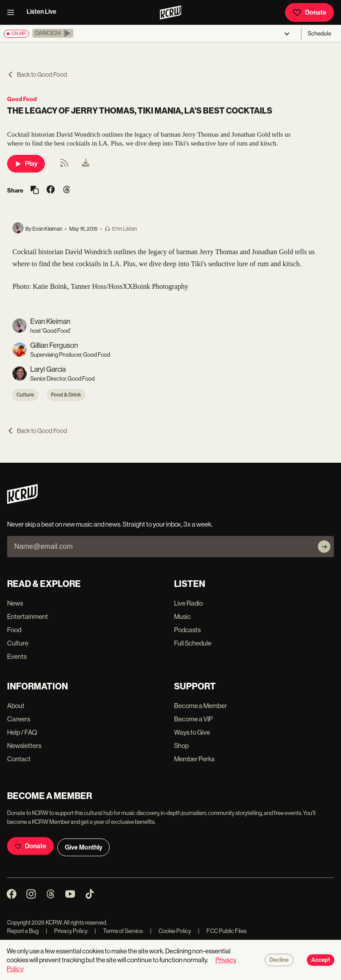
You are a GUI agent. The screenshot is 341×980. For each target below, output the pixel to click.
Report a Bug (23, 931)
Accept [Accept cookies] (321, 960)
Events (17, 656)
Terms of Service (119, 931)
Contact (19, 759)
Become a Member (200, 706)
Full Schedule (193, 643)
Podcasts (187, 630)
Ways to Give (192, 732)
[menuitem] (86, 164)
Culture (25, 395)
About (16, 706)
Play (26, 164)
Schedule (319, 33)
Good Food (22, 99)
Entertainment (28, 616)
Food (14, 630)
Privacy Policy (67, 931)
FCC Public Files (222, 931)
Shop (181, 746)
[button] (53, 33)
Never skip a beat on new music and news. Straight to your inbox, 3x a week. (110, 524)
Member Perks (194, 759)
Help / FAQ (22, 732)
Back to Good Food (37, 75)
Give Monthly (83, 847)
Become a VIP (193, 719)
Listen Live (42, 12)
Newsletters (24, 746)
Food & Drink (66, 395)
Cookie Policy (170, 931)
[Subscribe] (324, 547)
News (15, 603)
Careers (19, 719)
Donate (309, 12)
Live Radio (188, 603)
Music (182, 616)
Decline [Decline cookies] (279, 960)
